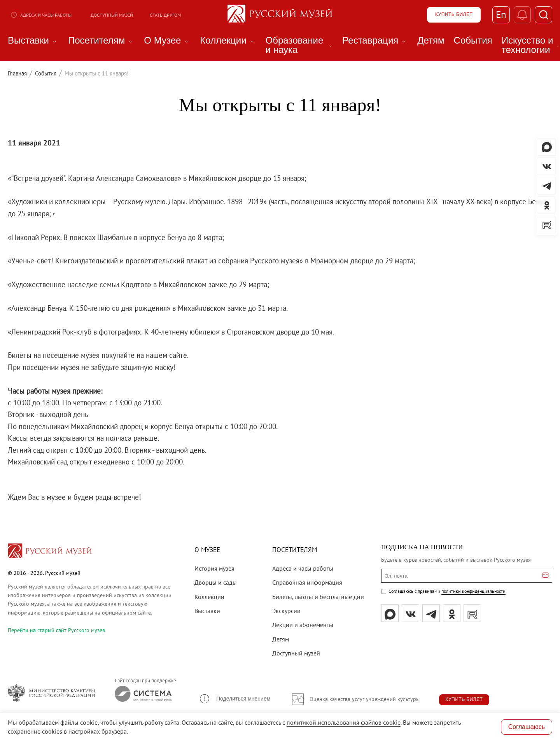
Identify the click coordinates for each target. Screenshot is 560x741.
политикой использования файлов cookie (344, 722)
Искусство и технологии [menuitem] (531, 45)
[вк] (410, 613)
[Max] (390, 613)
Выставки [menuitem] (33, 40)
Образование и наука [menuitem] (299, 45)
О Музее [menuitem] (167, 40)
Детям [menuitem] (431, 40)
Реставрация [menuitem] (375, 40)
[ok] (452, 613)
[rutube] (472, 613)
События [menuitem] (473, 40)
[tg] (431, 613)
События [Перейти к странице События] (46, 73)
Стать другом (165, 15)
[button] (234, 699)
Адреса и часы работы (41, 15)
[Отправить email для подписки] (545, 576)
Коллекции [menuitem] (228, 40)
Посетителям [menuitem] (101, 40)
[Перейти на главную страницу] (50, 552)
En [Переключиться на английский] (501, 15)
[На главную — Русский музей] (280, 15)
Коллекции (209, 597)
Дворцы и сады (216, 582)
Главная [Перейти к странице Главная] (17, 73)
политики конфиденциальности (473, 591)
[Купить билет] (453, 15)
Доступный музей (112, 15)
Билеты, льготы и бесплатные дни (318, 597)
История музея (214, 568)
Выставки (207, 611)
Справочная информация (307, 582)
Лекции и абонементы (303, 625)
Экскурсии (286, 611)
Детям (281, 639)
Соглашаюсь (527, 727)
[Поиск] (543, 15)
